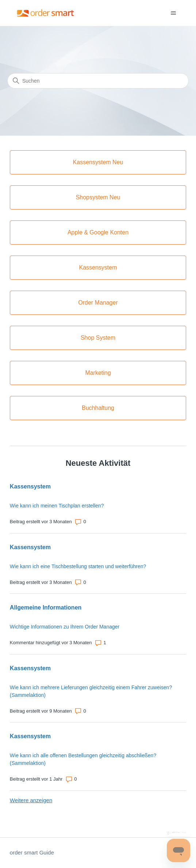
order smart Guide (32, 852)
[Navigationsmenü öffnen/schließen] (173, 13)
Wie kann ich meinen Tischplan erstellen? (57, 506)
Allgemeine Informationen (46, 607)
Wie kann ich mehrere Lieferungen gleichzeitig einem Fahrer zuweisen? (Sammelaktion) (91, 691)
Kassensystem (30, 486)
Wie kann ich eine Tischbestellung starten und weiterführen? (78, 566)
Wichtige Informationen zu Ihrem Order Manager (65, 627)
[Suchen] (98, 81)
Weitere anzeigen (31, 800)
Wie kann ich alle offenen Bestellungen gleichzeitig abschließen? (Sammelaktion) (83, 759)
